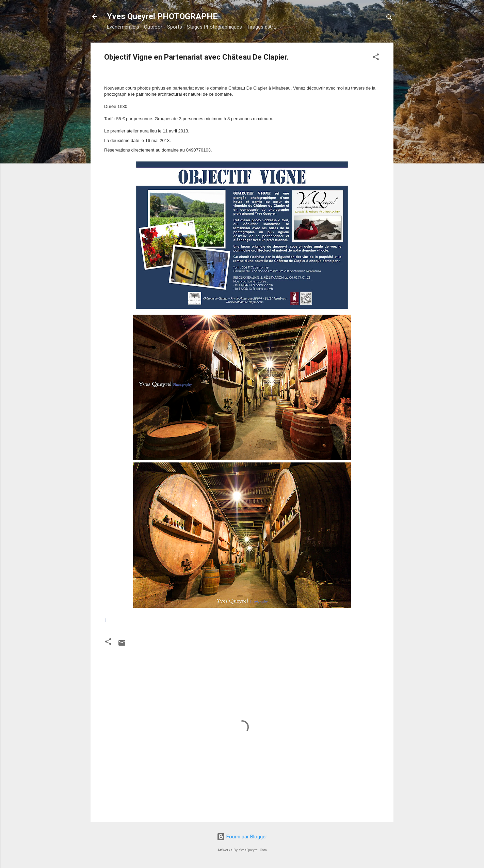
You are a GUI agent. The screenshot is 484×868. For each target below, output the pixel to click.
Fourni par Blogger (242, 837)
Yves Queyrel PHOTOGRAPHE (162, 16)
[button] (376, 58)
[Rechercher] (389, 19)
